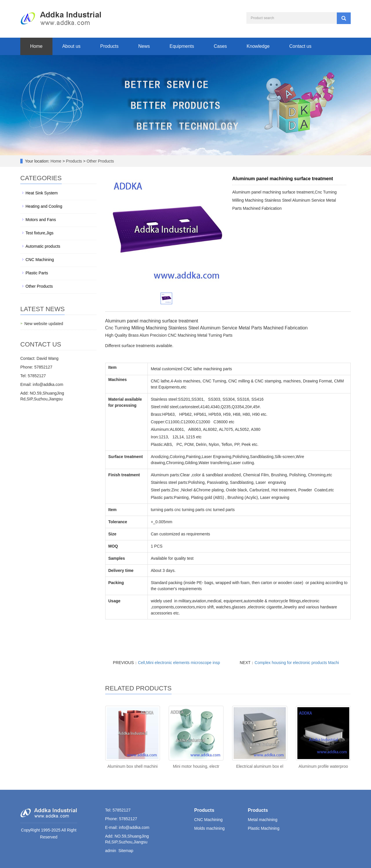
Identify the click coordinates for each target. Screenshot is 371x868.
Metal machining (263, 820)
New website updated (44, 324)
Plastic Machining (264, 828)
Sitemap (126, 851)
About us (71, 46)
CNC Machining (40, 260)
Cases (220, 46)
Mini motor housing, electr (196, 766)
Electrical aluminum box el (260, 766)
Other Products (100, 161)
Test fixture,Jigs (39, 233)
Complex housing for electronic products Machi (297, 663)
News (144, 46)
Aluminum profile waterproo (323, 766)
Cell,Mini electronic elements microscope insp (179, 663)
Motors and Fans (41, 220)
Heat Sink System (42, 193)
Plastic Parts (37, 273)
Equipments (182, 46)
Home (36, 46)
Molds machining (209, 828)
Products (109, 46)
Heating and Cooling (44, 206)
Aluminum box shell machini (132, 766)
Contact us (300, 46)
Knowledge (258, 46)
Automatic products (43, 246)
